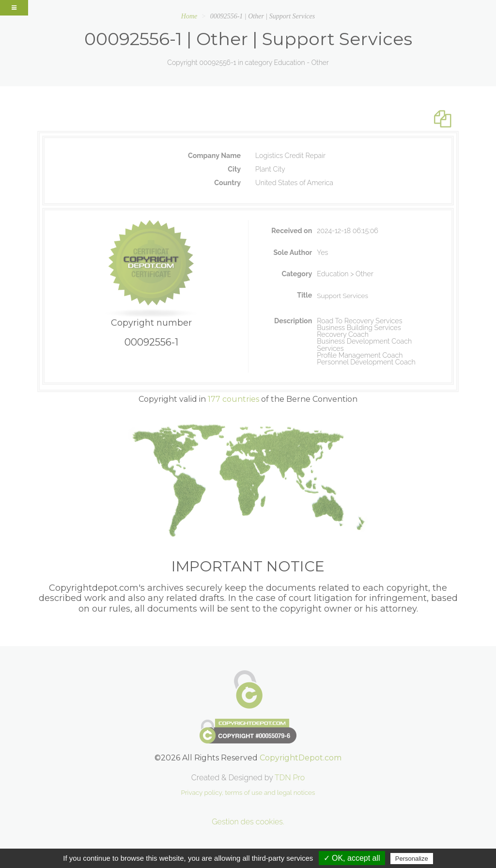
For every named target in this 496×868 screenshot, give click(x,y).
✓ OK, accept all (352, 858)
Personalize (412, 859)
